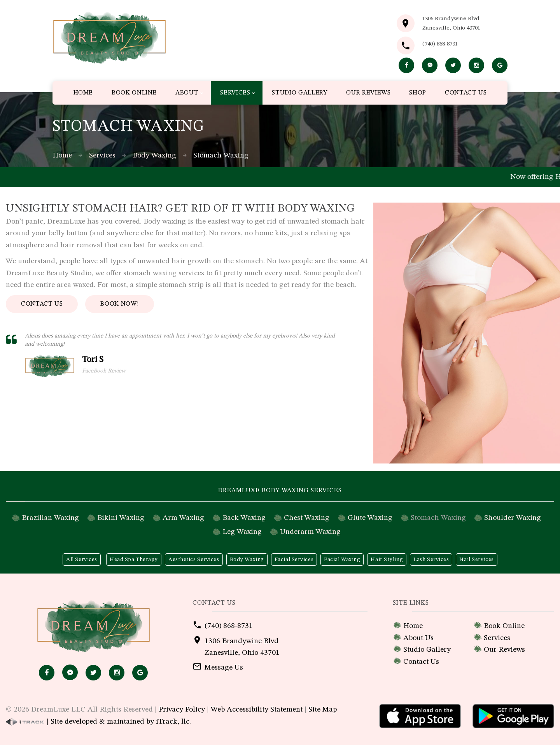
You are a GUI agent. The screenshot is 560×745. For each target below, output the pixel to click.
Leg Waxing (242, 532)
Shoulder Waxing (513, 518)
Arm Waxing (183, 518)
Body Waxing (154, 156)
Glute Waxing (370, 518)
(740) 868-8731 (440, 44)
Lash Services (431, 560)
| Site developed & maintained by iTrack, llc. (98, 722)
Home (62, 156)
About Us (418, 638)
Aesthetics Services (194, 560)
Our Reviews (504, 650)
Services (102, 156)
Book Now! (120, 304)
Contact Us (42, 304)
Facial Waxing (342, 560)
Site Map (323, 710)
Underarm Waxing (310, 532)
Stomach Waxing (438, 518)
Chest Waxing (307, 518)
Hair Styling (387, 560)
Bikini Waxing (121, 518)
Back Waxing (244, 518)
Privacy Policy (182, 710)
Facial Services (294, 560)
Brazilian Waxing (50, 518)
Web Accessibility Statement (257, 710)
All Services (82, 560)
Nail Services (476, 560)
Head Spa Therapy (134, 560)
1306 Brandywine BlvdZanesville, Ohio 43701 (451, 24)
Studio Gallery (427, 650)
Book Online (504, 626)
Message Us (224, 668)
